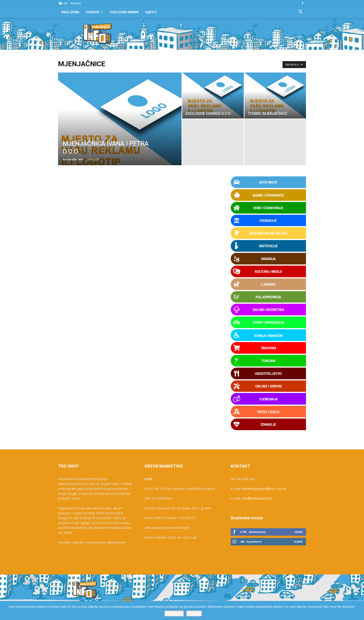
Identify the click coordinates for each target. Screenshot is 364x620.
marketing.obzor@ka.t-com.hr (264, 489)
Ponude (95, 12)
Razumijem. (174, 613)
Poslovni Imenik (124, 12)
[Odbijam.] (358, 610)
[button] (300, 12)
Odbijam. (194, 613)
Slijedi (298, 542)
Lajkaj (298, 532)
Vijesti (151, 12)
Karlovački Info (73, 159)
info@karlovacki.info (257, 498)
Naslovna (70, 12)
